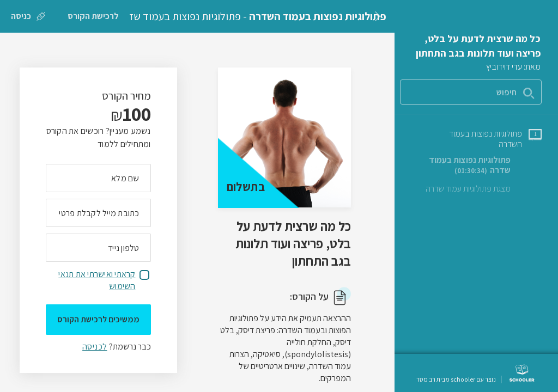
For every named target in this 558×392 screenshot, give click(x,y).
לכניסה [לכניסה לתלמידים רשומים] (95, 347)
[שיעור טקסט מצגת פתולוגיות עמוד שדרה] (484, 189)
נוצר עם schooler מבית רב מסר (456, 379)
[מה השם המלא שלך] (98, 178)
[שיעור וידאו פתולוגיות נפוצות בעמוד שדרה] (475, 165)
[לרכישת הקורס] (93, 16)
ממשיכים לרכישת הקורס (98, 319)
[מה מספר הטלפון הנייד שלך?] (98, 248)
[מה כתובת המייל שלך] (98, 213)
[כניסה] (28, 16)
